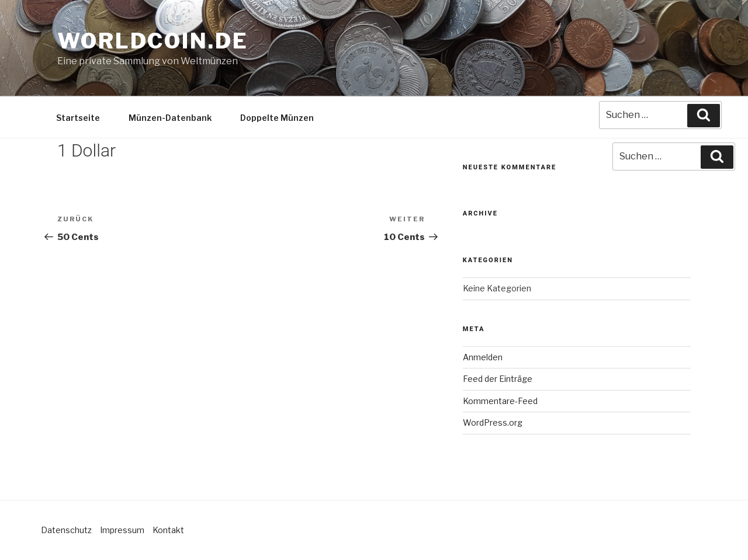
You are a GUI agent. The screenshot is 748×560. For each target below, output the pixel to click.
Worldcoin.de (153, 41)
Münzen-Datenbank (170, 118)
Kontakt (168, 530)
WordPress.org (493, 422)
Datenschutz (66, 530)
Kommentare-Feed (500, 401)
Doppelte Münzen (277, 118)
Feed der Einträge (498, 379)
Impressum (122, 530)
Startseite (78, 118)
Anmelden (483, 357)
